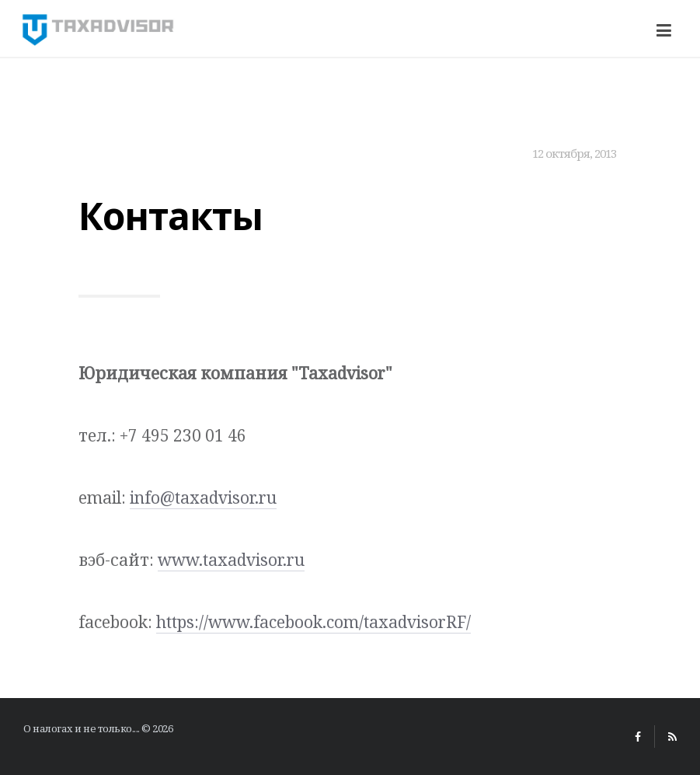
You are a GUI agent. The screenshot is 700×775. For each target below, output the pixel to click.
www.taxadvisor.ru (231, 560)
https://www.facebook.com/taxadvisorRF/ (313, 622)
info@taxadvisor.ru (203, 497)
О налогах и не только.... (82, 728)
